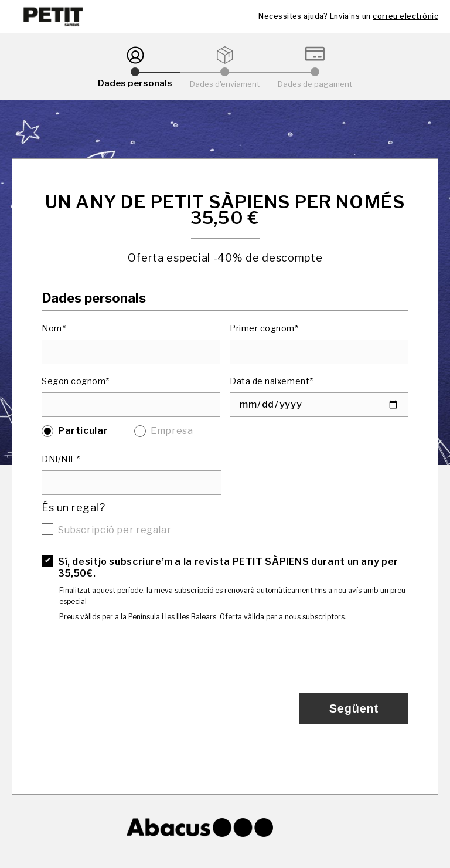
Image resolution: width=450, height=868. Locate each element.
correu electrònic (405, 16)
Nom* (54, 328)
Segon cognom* (76, 381)
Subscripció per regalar (115, 530)
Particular (83, 431)
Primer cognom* (264, 328)
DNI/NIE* (61, 459)
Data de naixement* (272, 381)
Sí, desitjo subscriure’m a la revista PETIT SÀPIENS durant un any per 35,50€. (228, 567)
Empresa (172, 431)
